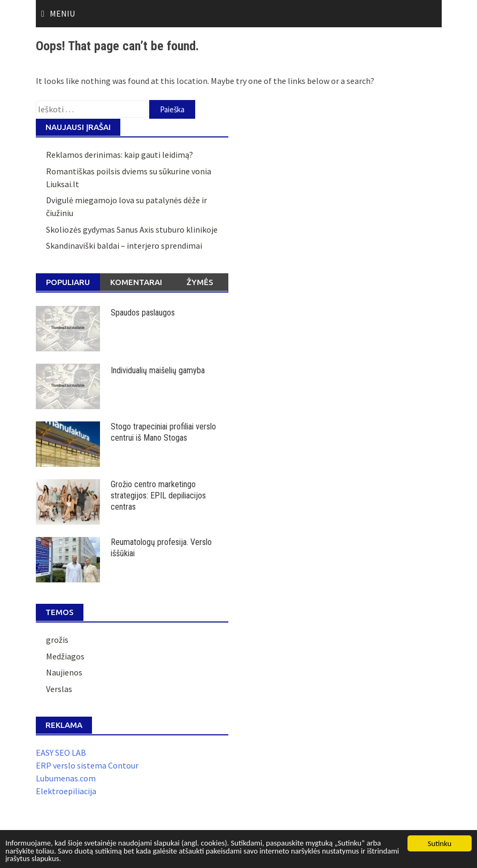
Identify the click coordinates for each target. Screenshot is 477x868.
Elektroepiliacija (66, 791)
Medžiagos (65, 656)
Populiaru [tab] (68, 282)
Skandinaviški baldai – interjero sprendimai (124, 245)
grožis (57, 640)
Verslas (59, 689)
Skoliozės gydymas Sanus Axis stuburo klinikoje (132, 229)
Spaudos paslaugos (143, 313)
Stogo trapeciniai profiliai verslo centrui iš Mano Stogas (163, 432)
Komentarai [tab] (136, 282)
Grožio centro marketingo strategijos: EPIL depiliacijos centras (158, 496)
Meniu (62, 13)
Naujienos (64, 672)
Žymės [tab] (200, 282)
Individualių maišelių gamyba (158, 370)
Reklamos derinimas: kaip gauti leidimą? (120, 155)
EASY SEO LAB (61, 752)
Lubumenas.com (66, 778)
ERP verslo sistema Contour (87, 765)
